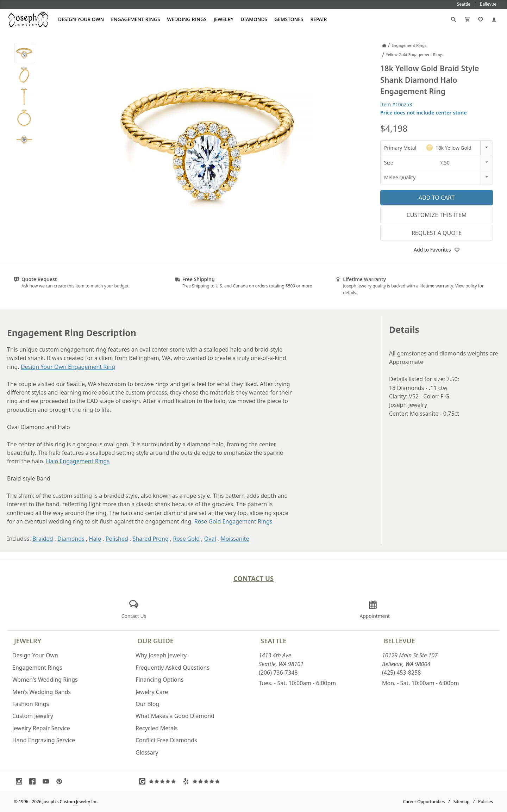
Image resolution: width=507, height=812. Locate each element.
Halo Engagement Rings (78, 461)
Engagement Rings (135, 19)
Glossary (147, 752)
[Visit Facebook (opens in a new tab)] (34, 781)
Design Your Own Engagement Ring (68, 367)
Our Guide (155, 641)
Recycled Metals (157, 728)
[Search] (453, 19)
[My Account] (494, 19)
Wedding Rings (187, 19)
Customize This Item (437, 215)
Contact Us (254, 578)
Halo (95, 539)
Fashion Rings (31, 704)
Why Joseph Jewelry (161, 655)
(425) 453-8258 (401, 672)
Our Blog (147, 704)
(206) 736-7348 (278, 672)
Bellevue (399, 641)
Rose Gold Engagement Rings (233, 521)
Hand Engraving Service (44, 740)
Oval (210, 539)
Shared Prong (150, 539)
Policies (486, 802)
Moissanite (235, 539)
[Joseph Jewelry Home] (384, 45)
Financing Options (159, 680)
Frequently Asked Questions (173, 668)
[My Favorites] (481, 19)
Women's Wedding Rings (45, 680)
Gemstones (289, 19)
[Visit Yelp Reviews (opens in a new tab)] (203, 781)
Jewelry (224, 19)
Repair (319, 19)
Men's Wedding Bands (42, 692)
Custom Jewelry (33, 716)
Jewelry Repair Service (41, 728)
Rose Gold (186, 539)
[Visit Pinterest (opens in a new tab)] (61, 781)
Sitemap (462, 802)
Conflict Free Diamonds (166, 740)
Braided (43, 539)
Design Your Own (81, 19)
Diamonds (254, 19)
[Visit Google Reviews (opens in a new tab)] (159, 781)
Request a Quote (437, 233)
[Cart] (467, 19)
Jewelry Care (152, 692)
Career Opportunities (424, 802)
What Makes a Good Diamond (175, 716)
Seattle (273, 641)
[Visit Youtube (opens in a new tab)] (48, 781)
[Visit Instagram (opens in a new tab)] (21, 781)
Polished (117, 539)
